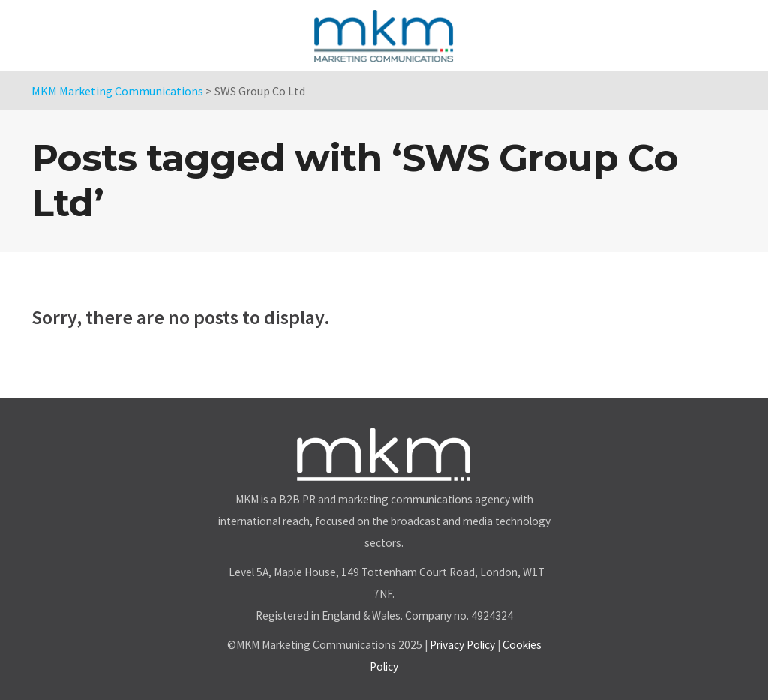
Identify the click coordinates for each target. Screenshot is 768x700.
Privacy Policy (462, 645)
